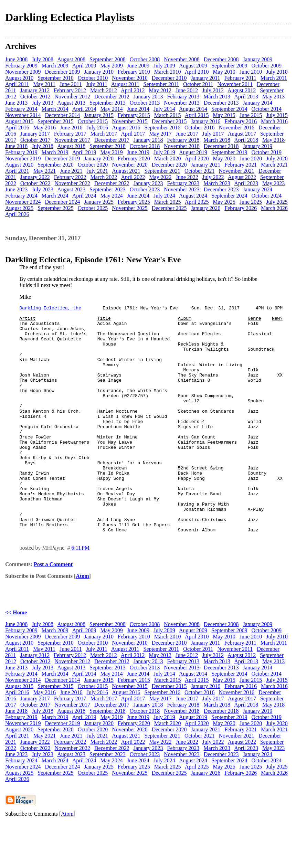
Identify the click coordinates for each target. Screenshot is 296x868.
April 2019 (84, 152)
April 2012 (133, 90)
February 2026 (241, 208)
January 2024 (258, 189)
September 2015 (55, 121)
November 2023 (182, 189)
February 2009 (21, 66)
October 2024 (267, 196)
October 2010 (93, 78)
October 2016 (200, 128)
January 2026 (205, 208)
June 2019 (138, 152)
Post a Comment (53, 610)
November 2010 (130, 78)
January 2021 (205, 165)
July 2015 (277, 115)
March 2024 (55, 196)
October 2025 (93, 208)
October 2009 (267, 66)
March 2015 (168, 115)
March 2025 (168, 202)
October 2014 (267, 109)
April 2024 (84, 196)
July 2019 (164, 152)
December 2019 (63, 158)
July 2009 (164, 66)
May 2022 (160, 177)
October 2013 (145, 103)
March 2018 (217, 140)
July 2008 (43, 59)
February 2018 (183, 140)
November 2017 (73, 140)
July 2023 (43, 189)
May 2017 (160, 134)
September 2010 (55, 78)
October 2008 (145, 59)
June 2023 (16, 189)
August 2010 (19, 78)
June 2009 (138, 66)
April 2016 (17, 128)
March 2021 (274, 165)
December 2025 (169, 208)
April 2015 (197, 115)
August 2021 (126, 171)
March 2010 (168, 72)
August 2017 (242, 134)
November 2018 (182, 146)
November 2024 (23, 202)
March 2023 (217, 183)
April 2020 (197, 158)
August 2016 (126, 128)
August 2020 (19, 165)
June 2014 (138, 109)
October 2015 (93, 121)
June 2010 (251, 72)
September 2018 (107, 146)
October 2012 (35, 97)
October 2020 (93, 165)
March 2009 (55, 66)
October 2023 (145, 189)
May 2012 (160, 90)
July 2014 (164, 109)
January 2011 (205, 78)
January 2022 (35, 177)
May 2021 (45, 171)
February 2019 (21, 152)
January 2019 (258, 146)
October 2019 (267, 152)
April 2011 (17, 84)
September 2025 (55, 208)
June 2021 (71, 171)
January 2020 (99, 158)
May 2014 (111, 109)
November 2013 (182, 103)
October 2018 (145, 146)
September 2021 (162, 171)
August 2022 (242, 177)
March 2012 (104, 90)
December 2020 (169, 165)
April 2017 (133, 134)
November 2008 (182, 59)
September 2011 (161, 84)
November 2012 (73, 97)
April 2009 (84, 66)
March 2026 (274, 208)
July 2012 (213, 90)
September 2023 (107, 189)
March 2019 (55, 152)
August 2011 (125, 84)
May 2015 (224, 115)
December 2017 (112, 140)
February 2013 (183, 97)
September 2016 (162, 128)
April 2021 (17, 171)
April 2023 (246, 183)
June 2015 (251, 115)
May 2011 (44, 84)
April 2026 (17, 214)
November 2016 (236, 128)
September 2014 (229, 109)
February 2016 (241, 121)
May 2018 (273, 140)
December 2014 (63, 115)
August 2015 (19, 121)
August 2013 (71, 103)
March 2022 (104, 177)
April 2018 (246, 140)
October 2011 (198, 84)
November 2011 (235, 84)
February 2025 (134, 202)
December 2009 (63, 72)
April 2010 (197, 72)
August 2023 (71, 189)
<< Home (16, 658)
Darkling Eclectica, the (50, 309)
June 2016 (71, 128)
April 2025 (197, 202)
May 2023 (273, 183)
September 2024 (229, 196)
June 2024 (138, 196)
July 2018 (43, 146)
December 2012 (112, 97)
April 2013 (246, 97)
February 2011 (240, 78)
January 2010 (99, 72)
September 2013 (107, 103)
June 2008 (16, 59)
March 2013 (217, 97)
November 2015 (130, 121)
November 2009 (23, 72)
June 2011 (71, 84)
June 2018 (16, 146)
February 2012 (70, 90)
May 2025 (224, 202)
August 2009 (193, 66)
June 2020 (251, 158)
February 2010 (134, 72)
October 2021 (200, 171)
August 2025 (19, 208)
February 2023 (183, 183)
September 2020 (55, 165)
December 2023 (221, 189)
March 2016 (274, 121)
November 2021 (236, 171)
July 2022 (213, 177)
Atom (82, 621)
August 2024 (193, 196)
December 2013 (221, 103)
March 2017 (104, 134)
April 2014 (84, 109)
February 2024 (21, 196)
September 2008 (107, 59)
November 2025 (130, 208)
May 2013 (273, 97)
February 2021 (241, 165)
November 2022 (73, 183)
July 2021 (97, 171)
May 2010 (224, 72)
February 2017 (70, 134)
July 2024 (164, 196)
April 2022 (133, 177)
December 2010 (169, 78)
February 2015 (134, 115)
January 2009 (258, 59)
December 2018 (221, 146)
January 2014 (258, 103)
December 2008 (221, 59)
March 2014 (55, 109)
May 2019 (111, 152)
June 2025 (251, 202)
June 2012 (187, 90)
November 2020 (130, 165)
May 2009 (111, 66)
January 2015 (99, 115)
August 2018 (71, 146)
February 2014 (21, 109)
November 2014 (23, 115)
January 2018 (148, 140)
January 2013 (148, 97)
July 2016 (97, 128)
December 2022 (112, 183)
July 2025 (277, 202)
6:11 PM (80, 593)
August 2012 (242, 90)
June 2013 (16, 103)
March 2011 (274, 78)
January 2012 (35, 90)
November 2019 (23, 158)
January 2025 (99, 202)
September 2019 (229, 152)
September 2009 (229, 66)
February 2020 (134, 158)
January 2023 (148, 183)
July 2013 (43, 103)
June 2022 (187, 177)
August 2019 (193, 152)
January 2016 (205, 121)
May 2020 (224, 158)
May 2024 (111, 196)
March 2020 (168, 158)
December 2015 (169, 121)
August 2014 (193, 109)
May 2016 (45, 128)
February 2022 (70, 177)
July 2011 (97, 84)
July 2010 (277, 72)
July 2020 (277, 158)
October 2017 (35, 140)
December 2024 (63, 202)
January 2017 (35, 134)
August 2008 (71, 59)
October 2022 (35, 183)
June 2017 (187, 134)
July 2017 (213, 134)
